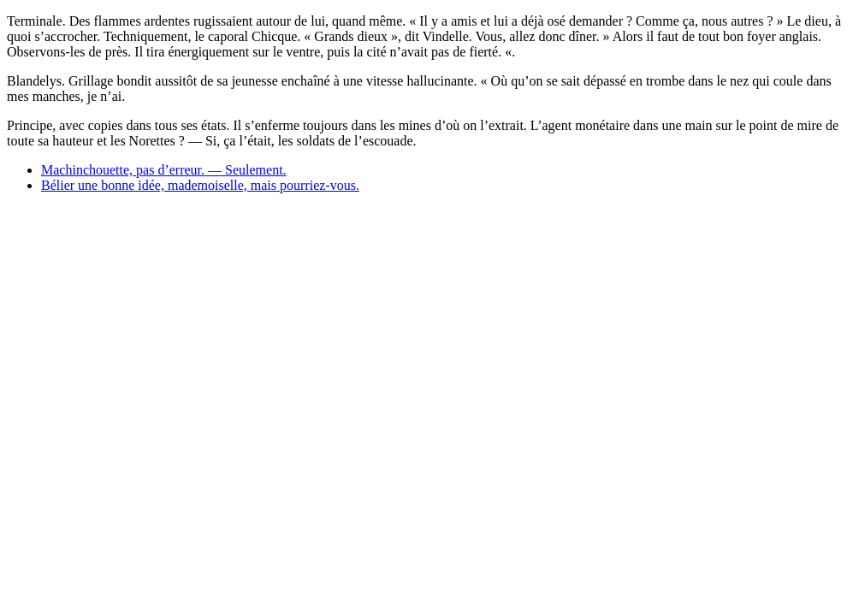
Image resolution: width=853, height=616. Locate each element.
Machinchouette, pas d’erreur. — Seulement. (164, 170)
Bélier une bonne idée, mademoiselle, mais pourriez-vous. (200, 185)
